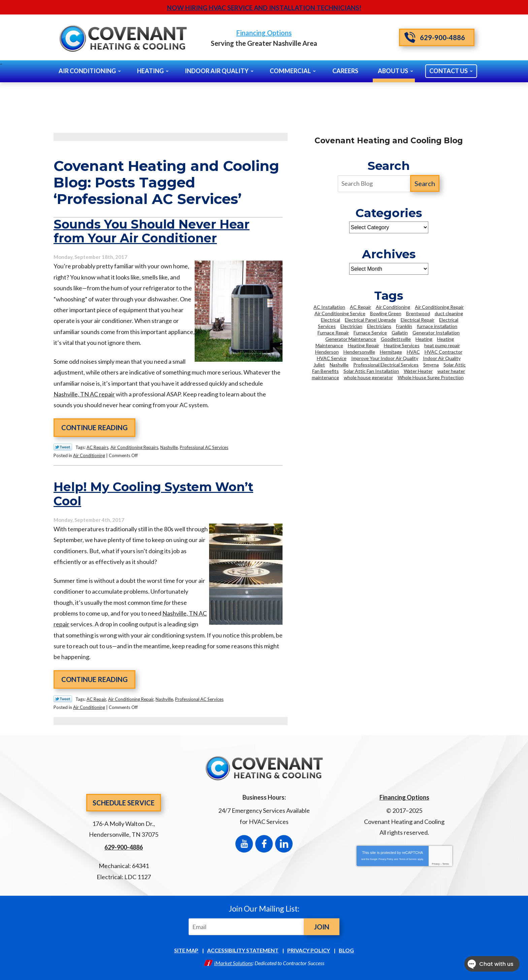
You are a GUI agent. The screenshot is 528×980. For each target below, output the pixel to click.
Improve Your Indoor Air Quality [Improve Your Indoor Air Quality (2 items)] (385, 358)
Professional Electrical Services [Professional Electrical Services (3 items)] (386, 365)
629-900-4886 (435, 37)
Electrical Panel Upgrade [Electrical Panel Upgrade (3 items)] (370, 320)
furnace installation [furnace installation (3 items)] (437, 326)
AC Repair (96, 699)
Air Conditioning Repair (131, 699)
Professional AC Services (204, 447)
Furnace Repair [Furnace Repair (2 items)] (333, 333)
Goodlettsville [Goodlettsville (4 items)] (396, 339)
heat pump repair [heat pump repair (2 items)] (442, 345)
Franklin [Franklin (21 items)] (404, 326)
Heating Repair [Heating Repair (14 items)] (364, 345)
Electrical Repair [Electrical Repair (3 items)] (418, 320)
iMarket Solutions (233, 963)
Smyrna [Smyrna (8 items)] (431, 365)
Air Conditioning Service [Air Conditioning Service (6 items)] (340, 313)
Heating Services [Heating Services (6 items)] (402, 345)
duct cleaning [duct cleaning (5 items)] (449, 313)
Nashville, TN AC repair (84, 394)
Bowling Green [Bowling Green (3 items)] (386, 313)
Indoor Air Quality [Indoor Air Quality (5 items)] (442, 358)
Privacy (436, 864)
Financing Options (264, 33)
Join (322, 927)
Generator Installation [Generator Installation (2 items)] (436, 333)
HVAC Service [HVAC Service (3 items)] (332, 358)
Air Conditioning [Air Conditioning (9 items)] (393, 307)
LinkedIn (284, 844)
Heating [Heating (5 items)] (424, 339)
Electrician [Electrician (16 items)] (351, 326)
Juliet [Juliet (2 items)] (319, 365)
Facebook (264, 844)
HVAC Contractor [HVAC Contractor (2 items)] (443, 352)
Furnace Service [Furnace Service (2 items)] (370, 333)
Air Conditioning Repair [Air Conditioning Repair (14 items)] (439, 307)
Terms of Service (408, 859)
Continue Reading (94, 427)
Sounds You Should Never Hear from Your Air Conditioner (152, 231)
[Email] (247, 927)
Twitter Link (63, 447)
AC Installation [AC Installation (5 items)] (329, 307)
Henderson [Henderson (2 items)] (327, 352)
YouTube (244, 844)
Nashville (169, 447)
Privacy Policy (386, 859)
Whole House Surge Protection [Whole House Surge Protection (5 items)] (431, 377)
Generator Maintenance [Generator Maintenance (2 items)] (351, 339)
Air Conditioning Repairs (134, 447)
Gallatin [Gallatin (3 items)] (400, 333)
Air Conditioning (89, 455)
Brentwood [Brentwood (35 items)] (418, 313)
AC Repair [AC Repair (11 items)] (360, 307)
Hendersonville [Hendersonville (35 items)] (359, 352)
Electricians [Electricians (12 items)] (379, 326)
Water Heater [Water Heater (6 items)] (418, 371)
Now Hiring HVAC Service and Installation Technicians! (264, 8)
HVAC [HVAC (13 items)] (413, 352)
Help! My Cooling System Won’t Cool (153, 494)
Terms (446, 864)
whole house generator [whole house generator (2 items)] (368, 377)
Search (425, 183)
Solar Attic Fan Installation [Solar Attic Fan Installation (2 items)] (371, 371)
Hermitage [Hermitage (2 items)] (391, 352)
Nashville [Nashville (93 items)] (339, 365)
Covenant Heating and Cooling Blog (389, 141)
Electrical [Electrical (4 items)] (331, 320)
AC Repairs (97, 447)
